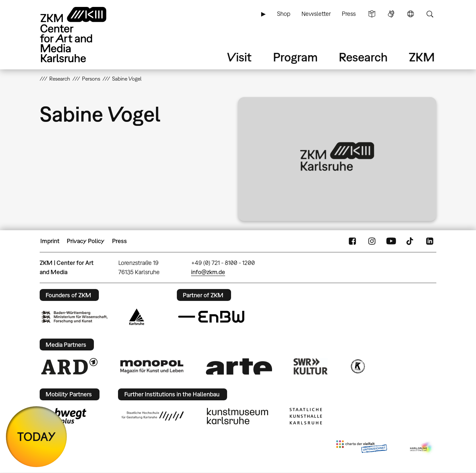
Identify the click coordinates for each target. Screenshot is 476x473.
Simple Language (372, 14)
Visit (239, 57)
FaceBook (352, 241)
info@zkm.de (208, 272)
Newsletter (316, 14)
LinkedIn (430, 241)
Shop (284, 14)
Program (295, 57)
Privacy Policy (86, 241)
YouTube (391, 241)
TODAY (37, 437)
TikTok (411, 241)
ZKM (422, 57)
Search (430, 14)
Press (349, 14)
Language (411, 14)
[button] (337, 159)
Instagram (372, 241)
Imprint (50, 241)
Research (363, 57)
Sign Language (391, 14)
